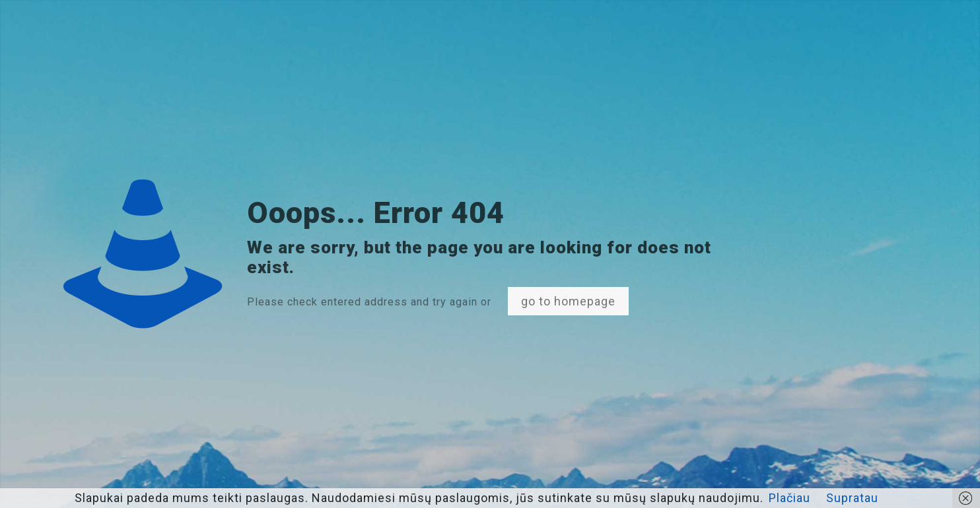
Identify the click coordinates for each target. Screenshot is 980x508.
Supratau (852, 498)
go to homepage (568, 301)
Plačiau (789, 498)
